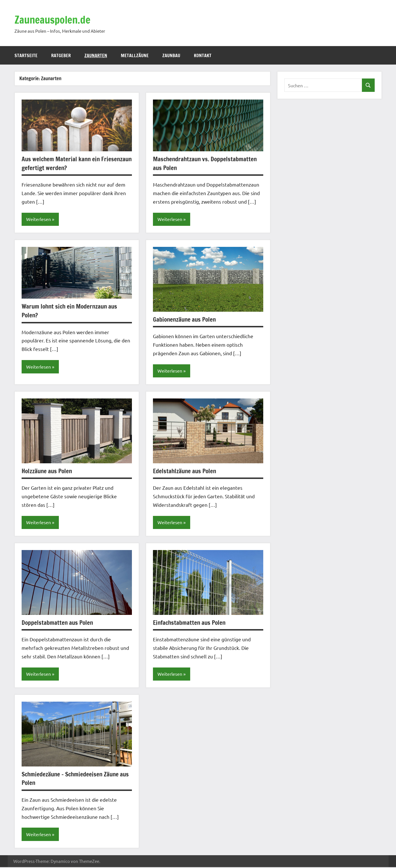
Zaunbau (171, 55)
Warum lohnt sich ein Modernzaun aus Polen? (71, 311)
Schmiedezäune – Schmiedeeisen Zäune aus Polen (72, 779)
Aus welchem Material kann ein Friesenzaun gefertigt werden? (62, 163)
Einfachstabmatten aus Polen (190, 623)
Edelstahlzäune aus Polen (186, 471)
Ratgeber (61, 55)
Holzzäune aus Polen (48, 471)
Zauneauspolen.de (57, 19)
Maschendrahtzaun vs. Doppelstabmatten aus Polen (206, 163)
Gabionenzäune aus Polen (186, 319)
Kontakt (203, 55)
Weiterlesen (39, 219)
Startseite (26, 55)
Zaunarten (96, 55)
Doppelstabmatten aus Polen (58, 623)
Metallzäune (135, 55)
